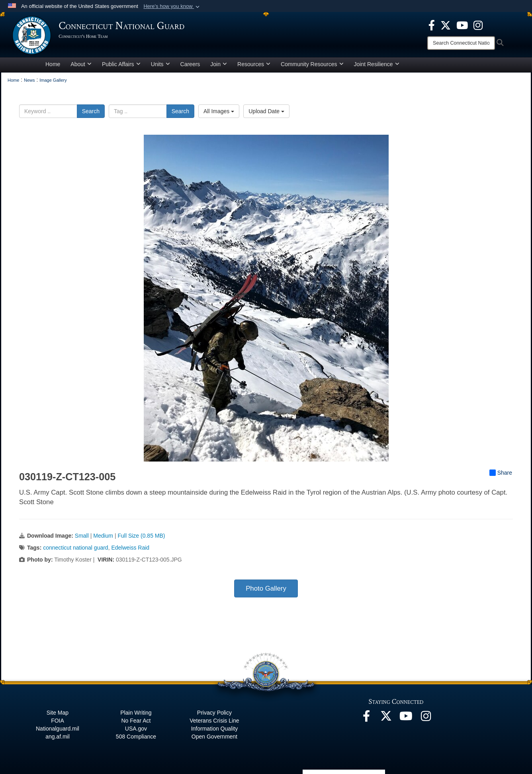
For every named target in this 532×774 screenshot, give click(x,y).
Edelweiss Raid (130, 549)
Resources (254, 65)
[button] (172, 6)
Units (160, 65)
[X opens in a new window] (446, 25)
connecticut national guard (75, 549)
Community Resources (312, 65)
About (81, 65)
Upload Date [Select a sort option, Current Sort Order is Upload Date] (266, 112)
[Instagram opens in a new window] (478, 25)
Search (91, 112)
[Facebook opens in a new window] (432, 25)
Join (219, 65)
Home (53, 65)
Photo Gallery (266, 590)
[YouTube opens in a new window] (462, 25)
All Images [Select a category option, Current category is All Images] (219, 112)
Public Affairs (121, 65)
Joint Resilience (377, 65)
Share (501, 474)
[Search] (461, 43)
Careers (190, 65)
